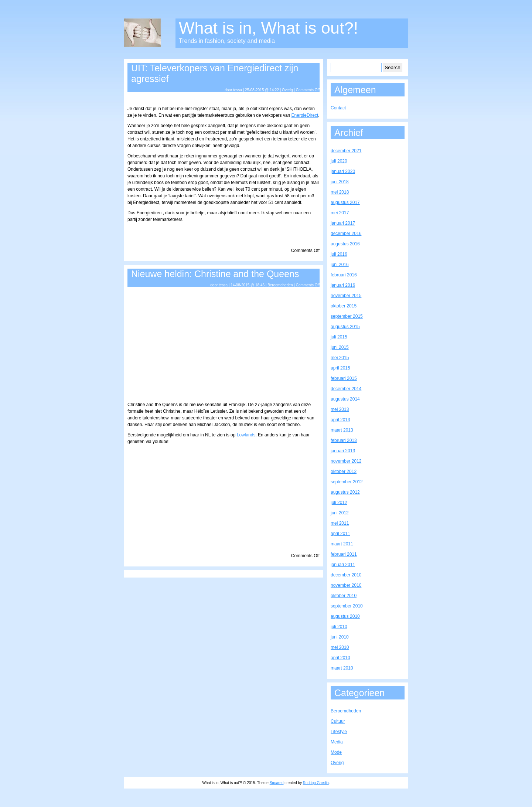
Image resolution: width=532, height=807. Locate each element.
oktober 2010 (344, 596)
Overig (287, 90)
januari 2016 (343, 285)
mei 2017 (340, 213)
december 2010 (346, 575)
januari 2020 (343, 171)
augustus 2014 (345, 399)
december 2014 (346, 389)
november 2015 (346, 296)
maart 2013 (342, 430)
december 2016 (346, 234)
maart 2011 (342, 544)
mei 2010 (340, 647)
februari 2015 (344, 378)
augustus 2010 (345, 616)
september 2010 (347, 606)
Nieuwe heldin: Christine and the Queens (215, 274)
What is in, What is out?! (268, 28)
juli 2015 (339, 337)
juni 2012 (340, 513)
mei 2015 (340, 358)
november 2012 (346, 461)
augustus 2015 (345, 327)
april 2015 (340, 368)
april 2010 (340, 658)
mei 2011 (340, 523)
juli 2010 (339, 627)
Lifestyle (339, 732)
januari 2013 (343, 451)
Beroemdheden (280, 285)
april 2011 (340, 534)
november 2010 (346, 585)
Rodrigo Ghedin (316, 783)
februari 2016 (344, 275)
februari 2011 (344, 554)
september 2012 (347, 482)
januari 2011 (343, 565)
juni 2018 (340, 182)
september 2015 (347, 316)
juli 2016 (339, 254)
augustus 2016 (345, 244)
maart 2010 (342, 668)
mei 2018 (340, 192)
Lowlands (246, 435)
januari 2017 (343, 223)
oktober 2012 (344, 471)
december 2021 (346, 151)
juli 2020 (339, 161)
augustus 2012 (345, 492)
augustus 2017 (345, 202)
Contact (338, 108)
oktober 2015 (344, 306)
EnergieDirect (305, 115)
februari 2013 (344, 440)
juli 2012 (339, 503)
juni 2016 (340, 265)
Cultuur (338, 721)
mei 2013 (340, 409)
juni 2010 (340, 637)
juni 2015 (340, 347)
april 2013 (340, 420)
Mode (336, 752)
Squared (277, 783)
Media (337, 742)
